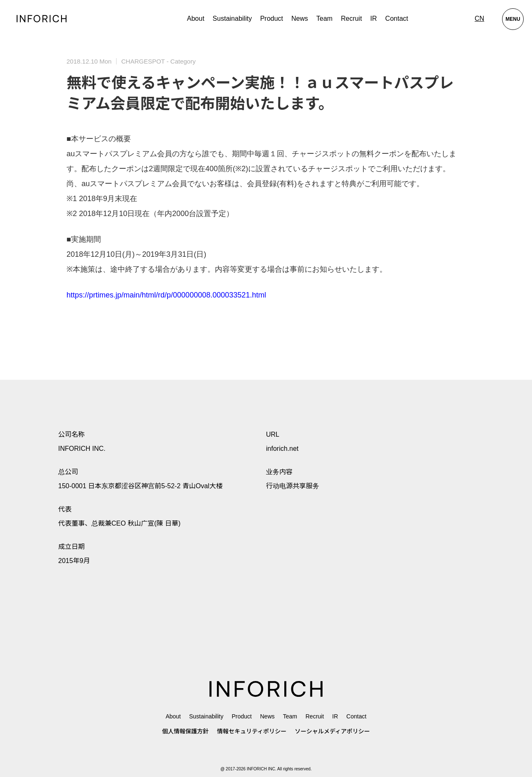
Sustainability (232, 18)
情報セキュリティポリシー (252, 731)
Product (241, 716)
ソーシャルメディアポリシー (332, 731)
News (300, 18)
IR (374, 18)
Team (324, 18)
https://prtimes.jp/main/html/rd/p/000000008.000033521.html (166, 295)
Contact (397, 18)
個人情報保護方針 (185, 731)
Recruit (351, 18)
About (196, 18)
